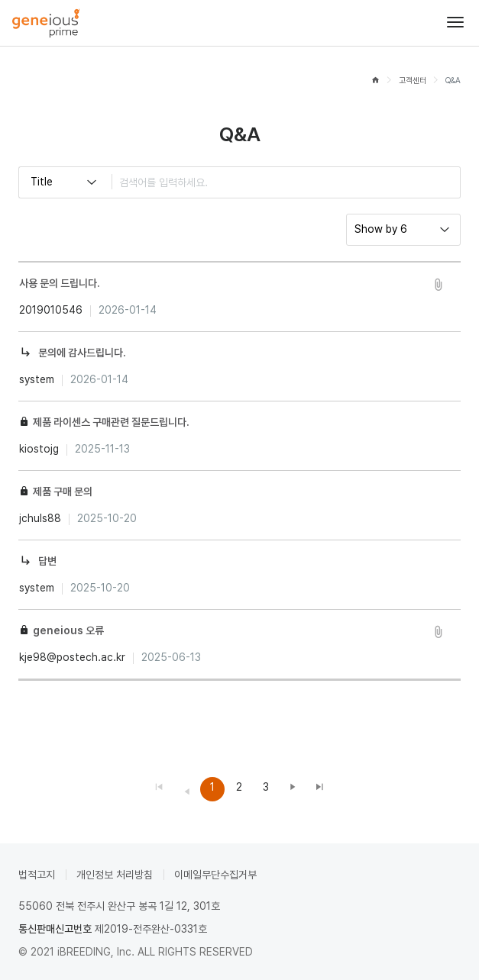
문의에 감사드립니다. (82, 353)
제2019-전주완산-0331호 (151, 929)
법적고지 (37, 875)
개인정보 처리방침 (115, 875)
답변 (47, 561)
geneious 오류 (68, 630)
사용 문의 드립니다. (60, 283)
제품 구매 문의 (63, 492)
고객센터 (413, 81)
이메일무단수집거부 (215, 875)
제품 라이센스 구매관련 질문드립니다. (111, 422)
